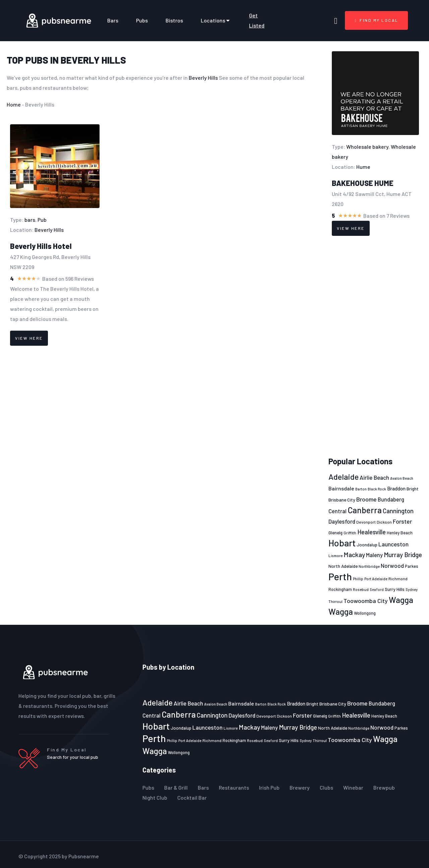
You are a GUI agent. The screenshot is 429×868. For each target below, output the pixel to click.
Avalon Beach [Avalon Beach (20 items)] (402, 478)
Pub (42, 220)
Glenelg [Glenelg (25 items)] (335, 533)
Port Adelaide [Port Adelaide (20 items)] (376, 579)
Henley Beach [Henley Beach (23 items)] (400, 533)
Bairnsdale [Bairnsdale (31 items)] (341, 488)
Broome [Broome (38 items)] (366, 499)
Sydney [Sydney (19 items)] (412, 589)
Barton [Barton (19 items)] (361, 489)
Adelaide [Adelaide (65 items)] (344, 477)
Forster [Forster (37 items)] (402, 521)
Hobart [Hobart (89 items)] (342, 543)
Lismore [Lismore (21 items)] (335, 555)
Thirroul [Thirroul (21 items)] (335, 601)
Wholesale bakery (367, 147)
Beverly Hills (93, 60)
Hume (363, 167)
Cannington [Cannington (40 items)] (398, 511)
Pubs (142, 20)
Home (14, 104)
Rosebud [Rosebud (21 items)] (361, 589)
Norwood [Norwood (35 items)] (392, 565)
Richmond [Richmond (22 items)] (398, 579)
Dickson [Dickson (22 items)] (384, 522)
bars (30, 220)
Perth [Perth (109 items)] (340, 576)
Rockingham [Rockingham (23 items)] (340, 589)
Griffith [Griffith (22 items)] (350, 533)
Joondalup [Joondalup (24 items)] (367, 545)
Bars (113, 20)
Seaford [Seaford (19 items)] (377, 589)
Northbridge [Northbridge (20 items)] (369, 566)
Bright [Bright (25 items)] (413, 489)
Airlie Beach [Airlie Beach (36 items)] (374, 477)
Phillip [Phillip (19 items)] (358, 579)
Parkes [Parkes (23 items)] (412, 566)
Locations (216, 20)
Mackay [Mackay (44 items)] (354, 555)
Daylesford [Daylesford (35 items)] (342, 521)
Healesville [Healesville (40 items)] (372, 532)
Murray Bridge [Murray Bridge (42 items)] (403, 555)
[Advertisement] (375, 346)
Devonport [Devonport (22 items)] (366, 522)
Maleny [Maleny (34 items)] (374, 555)
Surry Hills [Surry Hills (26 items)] (395, 589)
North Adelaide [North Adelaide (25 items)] (343, 566)
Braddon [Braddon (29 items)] (396, 488)
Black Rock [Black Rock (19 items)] (377, 489)
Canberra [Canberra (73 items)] (365, 510)
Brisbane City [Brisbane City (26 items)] (342, 500)
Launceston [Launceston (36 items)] (393, 544)
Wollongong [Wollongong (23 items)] (365, 613)
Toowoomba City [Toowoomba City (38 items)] (366, 601)
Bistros (174, 20)
